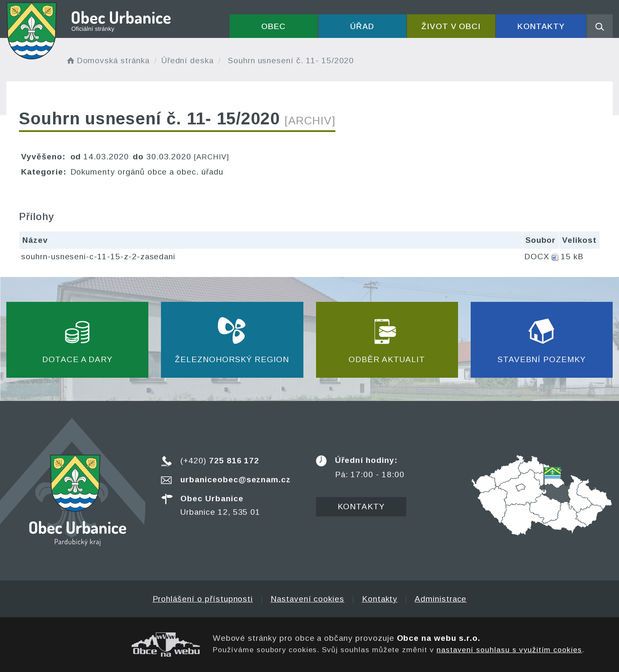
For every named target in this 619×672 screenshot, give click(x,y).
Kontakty (541, 26)
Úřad (362, 26)
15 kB (572, 257)
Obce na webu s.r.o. (439, 638)
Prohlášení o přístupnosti (203, 599)
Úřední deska (188, 60)
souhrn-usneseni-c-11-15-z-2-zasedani (98, 257)
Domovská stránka (107, 60)
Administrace (441, 599)
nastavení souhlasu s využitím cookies (509, 650)
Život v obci (451, 26)
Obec (273, 26)
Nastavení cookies (307, 599)
